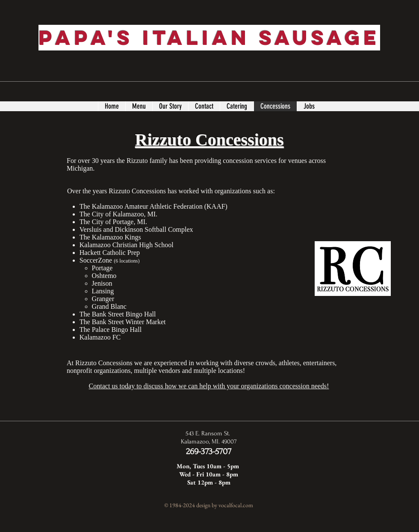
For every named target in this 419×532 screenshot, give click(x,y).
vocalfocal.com (236, 505)
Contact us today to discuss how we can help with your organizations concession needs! (209, 386)
